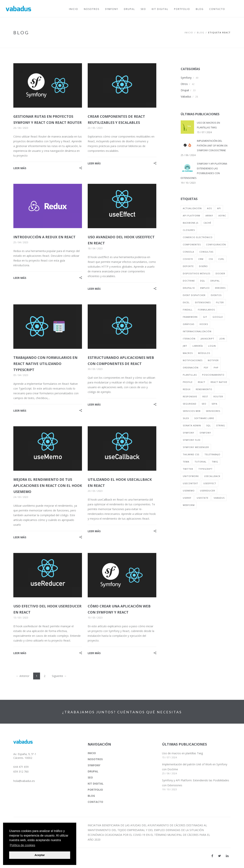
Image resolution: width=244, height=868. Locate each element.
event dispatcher (194, 295)
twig (215, 462)
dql (203, 281)
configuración (216, 244)
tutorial (201, 462)
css (211, 259)
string (221, 425)
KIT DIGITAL (96, 784)
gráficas (189, 324)
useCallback (212, 476)
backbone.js (191, 223)
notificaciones (193, 360)
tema (186, 462)
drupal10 (189, 288)
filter (220, 302)
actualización (192, 208)
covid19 (188, 259)
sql (209, 425)
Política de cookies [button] (22, 845)
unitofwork (191, 476)
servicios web (192, 411)
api (219, 208)
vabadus (219, 498)
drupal (215, 281)
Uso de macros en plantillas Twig (182, 753)
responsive (190, 396)
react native (219, 382)
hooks (204, 324)
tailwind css (191, 454)
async (222, 216)
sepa (214, 404)
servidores (213, 411)
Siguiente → (59, 676)
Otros (184, 84)
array (209, 216)
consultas (206, 252)
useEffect (210, 483)
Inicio (189, 32)
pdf (206, 368)
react (202, 382)
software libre (204, 418)
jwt (185, 346)
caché (207, 223)
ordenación (191, 368)
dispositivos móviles (197, 273)
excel (186, 302)
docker (220, 273)
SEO (90, 777)
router (218, 396)
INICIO (92, 753)
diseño (203, 266)
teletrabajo (212, 454)
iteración (189, 339)
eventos (216, 295)
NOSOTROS (95, 759)
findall (188, 310)
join (222, 339)
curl (221, 259)
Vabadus (186, 96)
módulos (204, 353)
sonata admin (192, 425)
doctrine (189, 281)
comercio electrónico (198, 237)
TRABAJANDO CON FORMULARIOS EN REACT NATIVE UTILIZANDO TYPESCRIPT (45, 364)
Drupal (185, 90)
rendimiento (204, 389)
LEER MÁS (20, 168)
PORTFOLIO (95, 790)
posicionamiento (213, 375)
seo (204, 404)
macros (188, 353)
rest (205, 396)
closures (189, 230)
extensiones (203, 302)
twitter (188, 469)
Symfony (186, 78)
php (216, 368)
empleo (205, 288)
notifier (213, 360)
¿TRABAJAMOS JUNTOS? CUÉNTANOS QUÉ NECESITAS (122, 712)
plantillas (190, 375)
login (212, 346)
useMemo (189, 491)
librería (198, 346)
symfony (189, 433)
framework (190, 317)
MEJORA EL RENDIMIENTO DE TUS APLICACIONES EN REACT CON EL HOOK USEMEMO (48, 486)
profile (188, 382)
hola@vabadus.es (24, 781)
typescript (205, 469)
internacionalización (197, 331)
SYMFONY (94, 765)
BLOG (201, 32)
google (218, 317)
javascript (207, 339)
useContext (190, 483)
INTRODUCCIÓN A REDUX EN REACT (44, 237)
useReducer (207, 491)
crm (201, 259)
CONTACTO (95, 802)
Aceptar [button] (40, 855)
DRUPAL (93, 771)
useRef (187, 498)
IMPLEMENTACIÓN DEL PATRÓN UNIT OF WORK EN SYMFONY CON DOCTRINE (212, 146)
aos (209, 208)
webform (189, 505)
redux (187, 389)
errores (220, 288)
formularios (206, 310)
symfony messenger (196, 447)
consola (188, 252)
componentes (192, 244)
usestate (203, 498)
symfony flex (192, 440)
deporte (188, 266)
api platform (191, 216)
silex (186, 418)
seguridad (190, 404)
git (205, 317)
